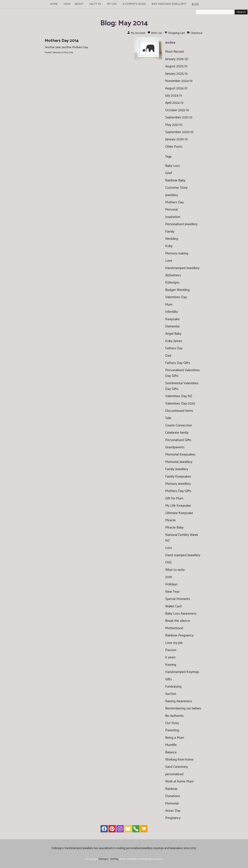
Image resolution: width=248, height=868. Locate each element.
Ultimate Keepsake (179, 513)
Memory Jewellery (178, 484)
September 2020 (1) (179, 132)
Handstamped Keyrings (182, 672)
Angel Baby (173, 334)
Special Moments (178, 599)
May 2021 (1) (174, 125)
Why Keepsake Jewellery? (169, 4)
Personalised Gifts (178, 440)
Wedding (172, 239)
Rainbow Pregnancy (179, 636)
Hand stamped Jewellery (183, 555)
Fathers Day (174, 348)
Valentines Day (176, 297)
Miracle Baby (174, 528)
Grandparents (175, 447)
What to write (175, 570)
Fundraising (173, 687)
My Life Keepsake (178, 506)
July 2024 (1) (174, 96)
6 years (170, 657)
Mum (169, 305)
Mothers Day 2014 (62, 41)
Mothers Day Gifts (178, 491)
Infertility (172, 312)
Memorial (172, 804)
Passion (171, 650)
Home (54, 4)
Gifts (169, 679)
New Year (172, 592)
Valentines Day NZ (179, 396)
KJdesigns (172, 283)
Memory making (177, 253)
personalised (174, 774)
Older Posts (174, 147)
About (79, 4)
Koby (169, 246)
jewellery (172, 195)
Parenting (172, 730)
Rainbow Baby (175, 181)
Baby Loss (172, 166)
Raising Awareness (179, 701)
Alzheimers (173, 275)
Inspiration (173, 217)
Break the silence (178, 621)
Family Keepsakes (178, 477)
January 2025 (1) (176, 74)
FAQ (168, 563)
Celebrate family (177, 433)
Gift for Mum (174, 498)
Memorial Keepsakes (180, 455)
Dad (168, 356)
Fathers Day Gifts (178, 363)
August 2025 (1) (176, 66)
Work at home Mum (179, 781)
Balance (171, 752)
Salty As (95, 4)
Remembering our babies (183, 708)
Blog (195, 4)
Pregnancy (173, 818)
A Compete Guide (134, 4)
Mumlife (171, 745)
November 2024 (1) (179, 81)
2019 (169, 577)
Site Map (114, 859)
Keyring (171, 665)
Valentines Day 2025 (180, 404)
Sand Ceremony (177, 767)
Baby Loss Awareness (181, 614)
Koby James (174, 341)
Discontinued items (179, 411)
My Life (112, 4)
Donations (173, 796)
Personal (171, 210)
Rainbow (171, 789)
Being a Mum (175, 738)
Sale (168, 418)
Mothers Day (174, 202)
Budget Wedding (177, 290)
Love (169, 261)
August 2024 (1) (176, 88)
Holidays (171, 584)
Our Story (172, 723)
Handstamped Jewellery (182, 268)
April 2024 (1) (174, 103)
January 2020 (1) (176, 139)
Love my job (174, 643)
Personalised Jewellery (181, 224)
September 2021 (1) (179, 117)
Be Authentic (175, 716)
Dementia (172, 326)
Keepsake (172, 319)
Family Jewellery (177, 469)
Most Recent (175, 52)
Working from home (179, 760)
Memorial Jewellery (179, 462)
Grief (169, 173)
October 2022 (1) (177, 110)
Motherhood (174, 628)
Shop (67, 4)
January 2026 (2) (177, 59)
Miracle (170, 520)
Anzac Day (173, 811)
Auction (171, 694)
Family (170, 232)
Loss (169, 548)
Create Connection (179, 425)
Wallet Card (173, 606)
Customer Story (176, 188)
